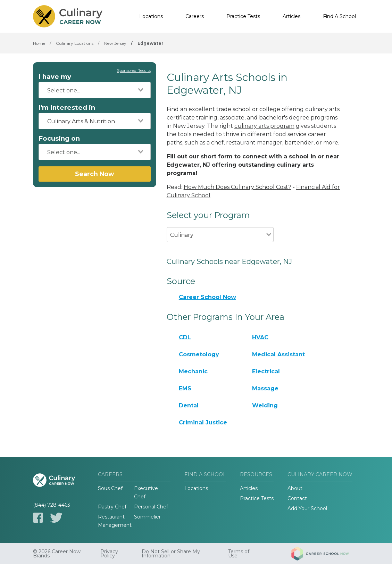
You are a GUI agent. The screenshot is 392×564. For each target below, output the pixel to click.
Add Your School (307, 508)
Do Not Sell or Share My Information (171, 554)
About (295, 488)
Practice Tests (243, 16)
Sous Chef (110, 488)
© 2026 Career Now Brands (57, 554)
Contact (297, 498)
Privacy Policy (109, 554)
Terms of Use (239, 554)
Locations (151, 16)
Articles (291, 16)
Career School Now (207, 297)
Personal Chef (151, 507)
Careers (195, 16)
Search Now (94, 174)
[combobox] (95, 90)
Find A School (339, 16)
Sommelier (147, 517)
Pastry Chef (112, 507)
